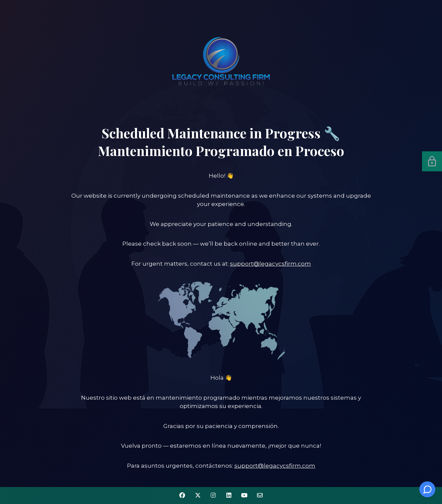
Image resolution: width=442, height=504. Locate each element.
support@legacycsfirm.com (270, 264)
